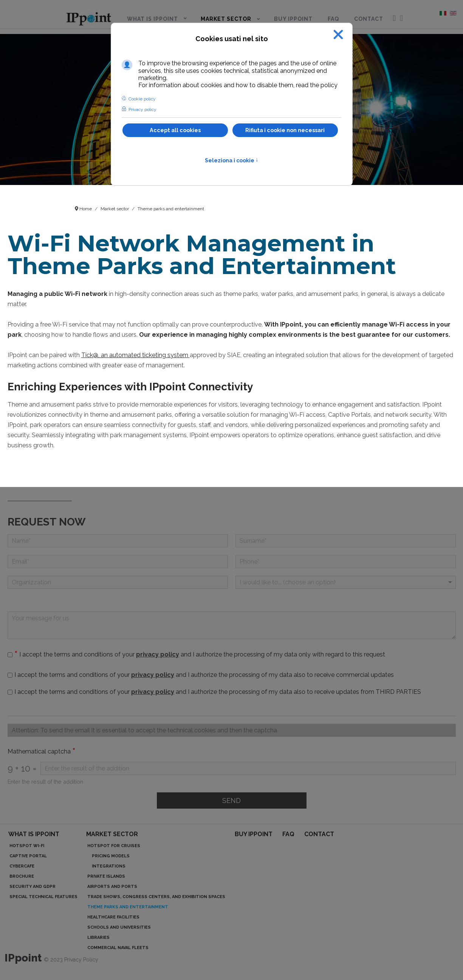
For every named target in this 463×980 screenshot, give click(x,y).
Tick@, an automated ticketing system (135, 355)
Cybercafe (22, 866)
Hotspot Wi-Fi (27, 846)
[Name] (118, 541)
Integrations (109, 866)
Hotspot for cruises (114, 846)
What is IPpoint (34, 834)
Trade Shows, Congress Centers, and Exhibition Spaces (156, 897)
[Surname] (346, 541)
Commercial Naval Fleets (118, 948)
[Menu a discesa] (346, 582)
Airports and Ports (112, 887)
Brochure (22, 876)
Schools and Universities (119, 927)
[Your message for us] (232, 625)
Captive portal (28, 856)
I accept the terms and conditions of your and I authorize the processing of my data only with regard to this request (201, 654)
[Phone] (346, 562)
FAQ (288, 834)
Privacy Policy (81, 960)
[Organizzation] (118, 582)
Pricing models (111, 856)
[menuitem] (89, 17)
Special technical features (43, 897)
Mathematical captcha (42, 752)
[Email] (118, 562)
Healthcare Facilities (113, 917)
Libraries (98, 938)
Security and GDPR (33, 887)
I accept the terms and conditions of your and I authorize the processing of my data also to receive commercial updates (204, 675)
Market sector (112, 834)
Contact (319, 834)
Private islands (106, 876)
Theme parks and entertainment (128, 907)
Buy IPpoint (254, 834)
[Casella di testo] (232, 730)
